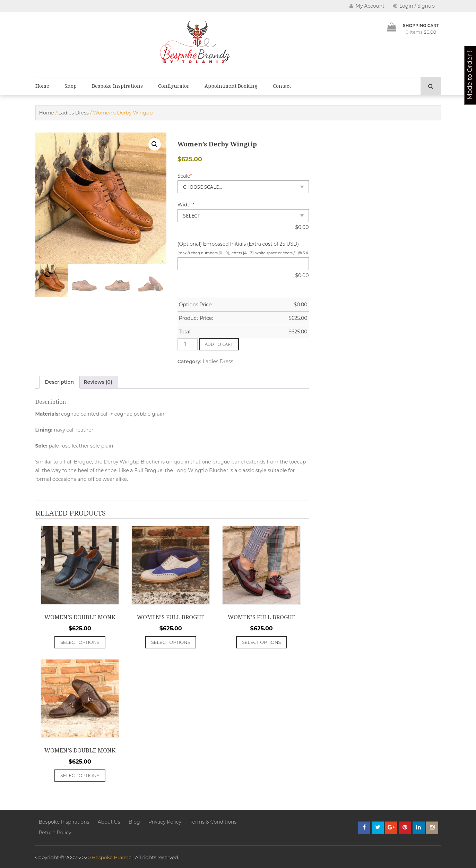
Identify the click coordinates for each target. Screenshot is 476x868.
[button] (155, 144)
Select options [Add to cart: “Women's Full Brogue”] (171, 642)
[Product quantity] (188, 344)
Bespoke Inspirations (117, 86)
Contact (282, 86)
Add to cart (219, 344)
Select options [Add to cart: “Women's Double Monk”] (80, 642)
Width (186, 205)
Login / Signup (414, 6)
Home (42, 86)
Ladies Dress (73, 113)
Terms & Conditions (213, 822)
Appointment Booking (231, 86)
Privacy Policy (165, 822)
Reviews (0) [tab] (98, 382)
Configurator (174, 86)
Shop (71, 86)
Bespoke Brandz (111, 857)
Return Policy (55, 833)
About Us (109, 822)
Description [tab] (60, 382)
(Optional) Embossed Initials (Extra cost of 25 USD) (238, 244)
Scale (185, 176)
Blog (134, 822)
